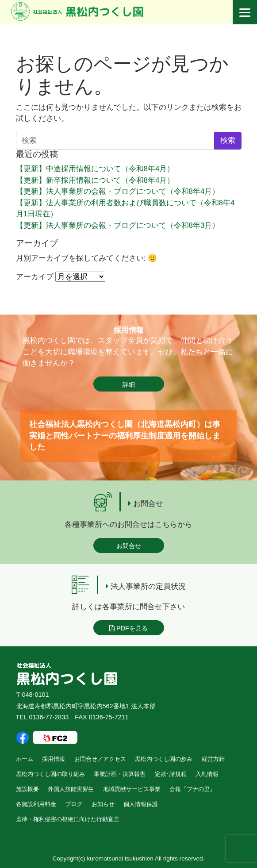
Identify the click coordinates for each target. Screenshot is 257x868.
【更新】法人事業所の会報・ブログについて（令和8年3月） (118, 225)
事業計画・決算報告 (120, 774)
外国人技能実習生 (71, 789)
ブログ (74, 804)
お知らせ (103, 804)
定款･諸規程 (171, 774)
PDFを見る (128, 628)
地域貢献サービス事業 (132, 789)
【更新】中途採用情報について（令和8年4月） (95, 169)
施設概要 (27, 789)
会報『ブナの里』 (192, 789)
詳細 (129, 384)
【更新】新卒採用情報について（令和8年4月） (95, 180)
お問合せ (129, 546)
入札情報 (207, 774)
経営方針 (213, 759)
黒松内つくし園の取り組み (50, 774)
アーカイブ (35, 277)
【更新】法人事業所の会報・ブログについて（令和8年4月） (118, 191)
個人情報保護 (141, 804)
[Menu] (245, 12)
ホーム (25, 759)
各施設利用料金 (36, 804)
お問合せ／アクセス (100, 759)
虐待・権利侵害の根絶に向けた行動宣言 (68, 819)
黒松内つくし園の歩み (164, 759)
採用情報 (54, 759)
